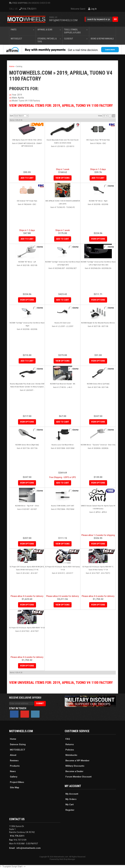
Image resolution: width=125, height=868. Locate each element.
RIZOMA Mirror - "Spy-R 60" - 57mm (27, 506)
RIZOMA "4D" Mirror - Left (27, 262)
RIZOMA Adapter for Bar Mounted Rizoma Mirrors (98, 323)
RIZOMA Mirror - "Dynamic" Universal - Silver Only (98, 445)
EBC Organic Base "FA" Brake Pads (98, 140)
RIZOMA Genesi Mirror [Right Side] (27, 445)
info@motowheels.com (29, 848)
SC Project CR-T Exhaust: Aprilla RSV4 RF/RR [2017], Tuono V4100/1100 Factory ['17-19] (27, 568)
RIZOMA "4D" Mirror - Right (98, 201)
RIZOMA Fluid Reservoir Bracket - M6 (63, 384)
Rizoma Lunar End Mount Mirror (63, 445)
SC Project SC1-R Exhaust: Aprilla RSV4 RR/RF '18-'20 (27, 628)
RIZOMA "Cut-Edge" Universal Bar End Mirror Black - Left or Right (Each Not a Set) (98, 263)
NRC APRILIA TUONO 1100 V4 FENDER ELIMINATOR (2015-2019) (63, 202)
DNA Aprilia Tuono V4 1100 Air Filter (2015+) (27, 140)
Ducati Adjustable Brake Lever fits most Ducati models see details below (63, 141)
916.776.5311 (17, 836)
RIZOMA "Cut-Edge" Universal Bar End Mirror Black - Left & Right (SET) (63, 263)
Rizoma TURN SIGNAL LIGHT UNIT (63, 506)
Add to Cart (27, 178)
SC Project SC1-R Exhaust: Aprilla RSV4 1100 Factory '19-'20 (63, 568)
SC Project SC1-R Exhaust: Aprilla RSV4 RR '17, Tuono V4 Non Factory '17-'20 (98, 568)
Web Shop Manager (67, 859)
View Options (63, 178)
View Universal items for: (61, 683)
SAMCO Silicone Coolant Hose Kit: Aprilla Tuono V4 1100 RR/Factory (98, 507)
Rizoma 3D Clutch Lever (63, 323)
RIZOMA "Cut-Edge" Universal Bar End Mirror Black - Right (27, 324)
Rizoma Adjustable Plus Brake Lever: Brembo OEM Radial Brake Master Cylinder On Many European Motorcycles (27, 386)
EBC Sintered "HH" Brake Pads (27, 201)
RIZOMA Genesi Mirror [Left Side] (98, 384)
